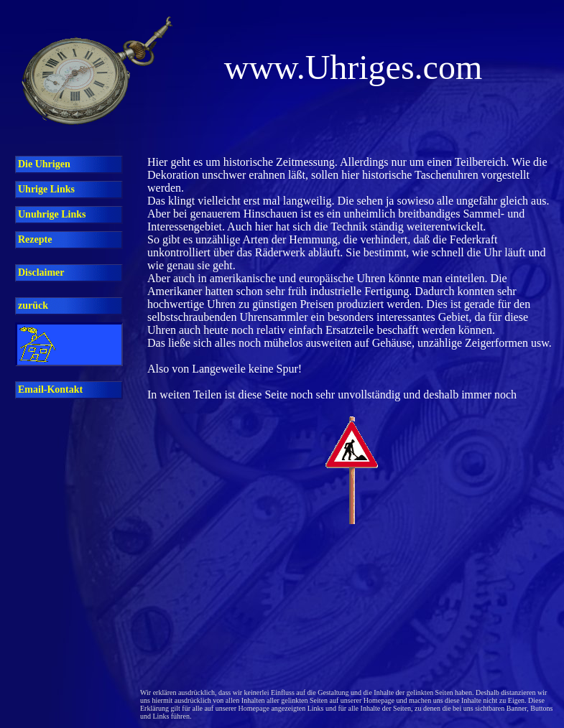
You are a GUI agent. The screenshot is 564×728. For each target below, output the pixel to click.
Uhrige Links (46, 189)
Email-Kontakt (50, 389)
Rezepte (35, 239)
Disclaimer (41, 272)
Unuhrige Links (52, 214)
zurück (33, 305)
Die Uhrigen (44, 164)
